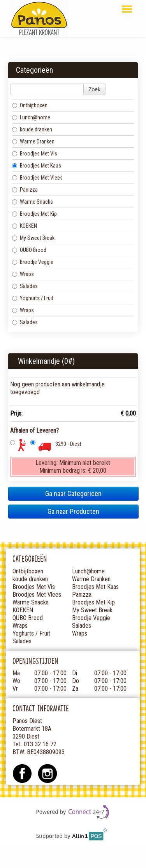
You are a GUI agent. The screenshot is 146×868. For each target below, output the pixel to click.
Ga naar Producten (73, 511)
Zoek (94, 89)
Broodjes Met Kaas (37, 166)
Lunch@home (31, 117)
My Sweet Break (33, 238)
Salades (25, 286)
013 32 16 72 (40, 744)
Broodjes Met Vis (35, 154)
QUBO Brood (29, 250)
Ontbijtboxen (30, 105)
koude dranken (32, 129)
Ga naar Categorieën (73, 493)
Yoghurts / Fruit (33, 298)
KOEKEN (25, 226)
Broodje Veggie (33, 262)
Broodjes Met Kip (34, 214)
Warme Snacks (33, 202)
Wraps (23, 274)
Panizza (25, 190)
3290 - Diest (68, 444)
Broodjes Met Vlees (37, 178)
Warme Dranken (33, 141)
